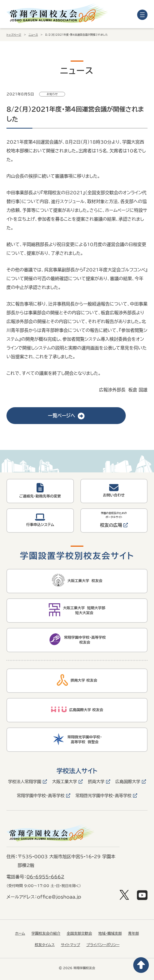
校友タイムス (45, 945)
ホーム (20, 933)
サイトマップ (71, 945)
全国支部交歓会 (79, 933)
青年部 (134, 933)
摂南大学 (96, 782)
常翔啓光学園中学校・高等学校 (103, 796)
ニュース (33, 35)
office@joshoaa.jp (59, 897)
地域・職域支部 (110, 933)
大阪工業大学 (65, 782)
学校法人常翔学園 (25, 782)
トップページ (14, 35)
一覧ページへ (66, 415)
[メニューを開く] (142, 15)
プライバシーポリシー (103, 945)
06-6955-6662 (45, 877)
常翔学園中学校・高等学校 (41, 796)
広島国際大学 (128, 782)
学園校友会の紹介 (46, 933)
